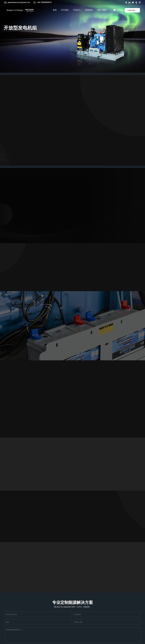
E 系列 (2, 157)
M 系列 (2, 160)
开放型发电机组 (20, 28)
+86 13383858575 (44, 2)
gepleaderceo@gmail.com (19, 2)
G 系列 (2, 155)
